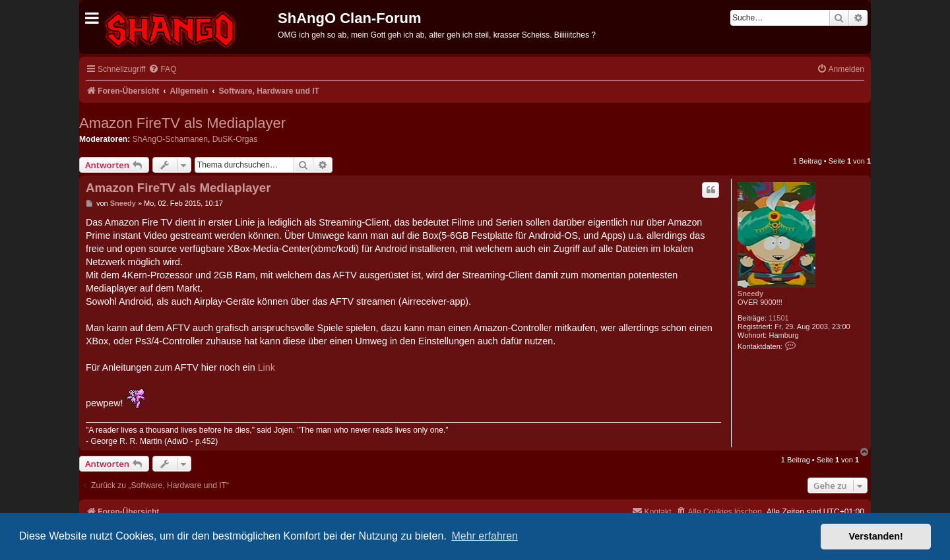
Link (267, 367)
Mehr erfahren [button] (485, 536)
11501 (779, 318)
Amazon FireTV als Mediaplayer (182, 123)
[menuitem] (162, 70)
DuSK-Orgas (235, 139)
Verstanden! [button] (876, 536)
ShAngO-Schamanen (170, 139)
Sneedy (750, 294)
